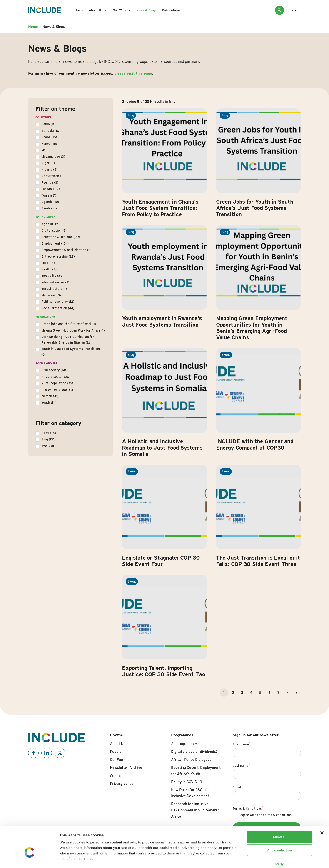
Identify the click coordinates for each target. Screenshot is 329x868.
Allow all (280, 813)
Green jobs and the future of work (69, 324)
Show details (238, 859)
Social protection (58, 308)
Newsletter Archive (126, 768)
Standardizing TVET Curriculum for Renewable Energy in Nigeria (68, 340)
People (116, 752)
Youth (49, 403)
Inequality (52, 276)
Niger (48, 163)
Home (79, 10)
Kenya (49, 144)
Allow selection (279, 826)
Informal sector (56, 282)
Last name (241, 765)
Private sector (56, 377)
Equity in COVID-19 (187, 782)
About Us (96, 10)
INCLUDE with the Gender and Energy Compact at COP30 (255, 444)
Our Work (120, 10)
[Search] (279, 10)
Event (48, 446)
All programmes (184, 744)
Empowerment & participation (67, 250)
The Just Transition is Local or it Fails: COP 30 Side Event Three (258, 561)
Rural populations (57, 383)
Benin (48, 124)
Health (49, 269)
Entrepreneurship (58, 256)
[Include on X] (60, 753)
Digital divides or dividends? (194, 752)
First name (242, 744)
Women (50, 396)
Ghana (49, 137)
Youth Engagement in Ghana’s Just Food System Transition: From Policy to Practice (160, 208)
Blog (48, 439)
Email (238, 787)
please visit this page (133, 73)
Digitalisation (54, 231)
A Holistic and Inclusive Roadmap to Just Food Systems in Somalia (162, 448)
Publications (171, 10)
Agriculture (54, 224)
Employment (55, 243)
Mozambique (53, 157)
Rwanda (50, 182)
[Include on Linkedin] (47, 753)
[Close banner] (322, 808)
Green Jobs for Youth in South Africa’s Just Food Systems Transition (255, 208)
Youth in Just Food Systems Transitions (71, 352)
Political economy (58, 302)
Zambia (49, 208)
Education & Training (61, 237)
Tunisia (49, 195)
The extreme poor (58, 390)
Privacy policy (122, 784)
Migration (51, 295)
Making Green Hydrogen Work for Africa (73, 330)
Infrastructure (54, 289)
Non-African (52, 176)
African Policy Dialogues (191, 760)
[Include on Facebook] (33, 753)
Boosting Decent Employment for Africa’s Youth (196, 771)
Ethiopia (51, 131)
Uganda (50, 202)
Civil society (54, 370)
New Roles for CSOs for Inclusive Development (191, 793)
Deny (280, 839)
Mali (47, 150)
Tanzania (51, 189)
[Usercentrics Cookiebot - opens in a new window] (29, 859)
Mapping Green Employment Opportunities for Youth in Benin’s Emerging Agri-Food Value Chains (252, 328)
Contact (116, 776)
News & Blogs (146, 10)
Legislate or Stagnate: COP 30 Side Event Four (161, 561)
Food (48, 263)
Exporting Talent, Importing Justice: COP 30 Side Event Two (164, 671)
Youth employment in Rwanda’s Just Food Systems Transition (162, 321)
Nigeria (49, 170)
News (49, 433)
